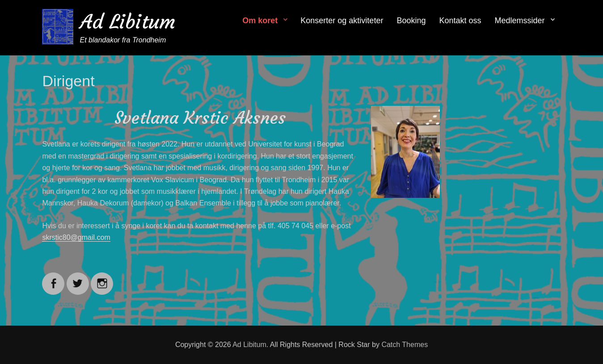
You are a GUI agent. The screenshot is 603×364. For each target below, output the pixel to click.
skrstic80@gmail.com (76, 237)
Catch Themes (405, 345)
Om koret (260, 21)
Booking (411, 21)
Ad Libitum (128, 22)
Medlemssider (520, 21)
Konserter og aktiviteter (342, 21)
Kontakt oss (460, 21)
